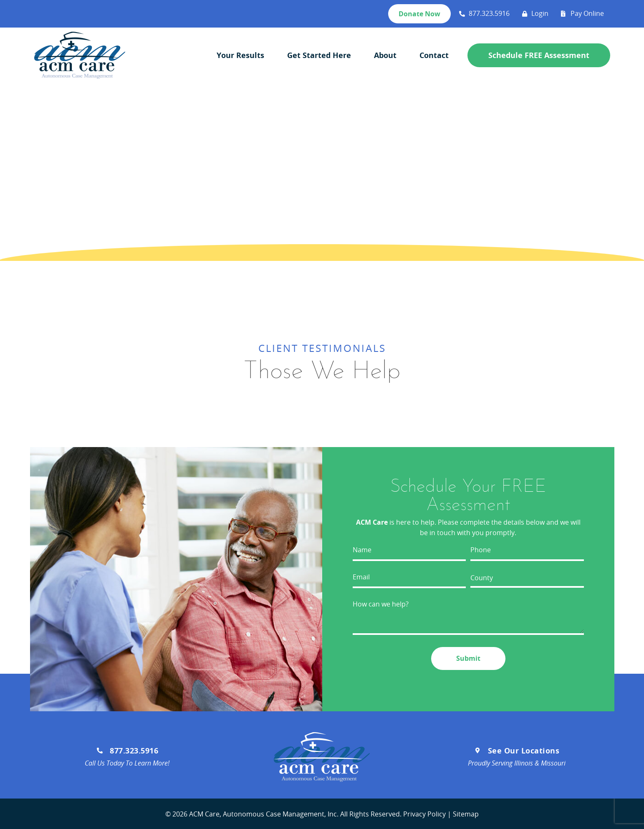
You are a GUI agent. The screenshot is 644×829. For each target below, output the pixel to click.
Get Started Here (319, 55)
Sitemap (466, 813)
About (385, 55)
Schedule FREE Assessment (539, 56)
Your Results (240, 55)
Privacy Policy (424, 813)
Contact (434, 55)
